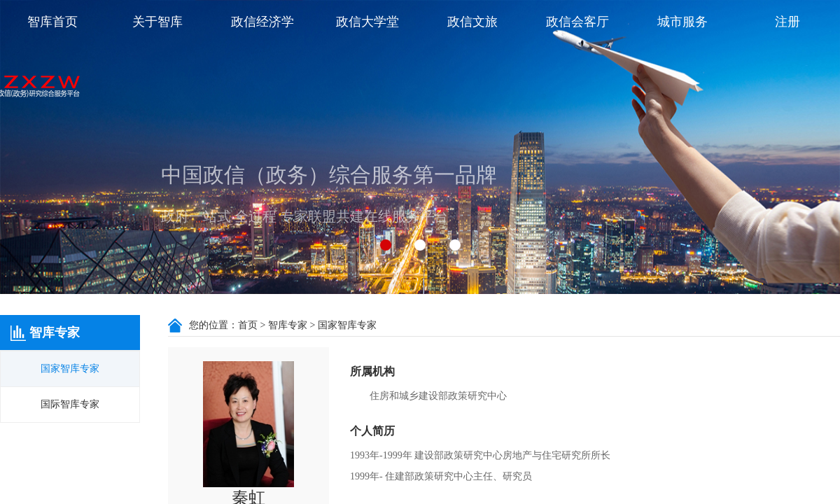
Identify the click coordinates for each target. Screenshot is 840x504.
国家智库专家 (70, 369)
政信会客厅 (577, 22)
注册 (787, 22)
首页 (248, 325)
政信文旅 (472, 22)
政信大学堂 (367, 22)
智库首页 (52, 22)
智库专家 (288, 325)
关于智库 (157, 22)
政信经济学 (262, 22)
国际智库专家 (70, 404)
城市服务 (682, 22)
